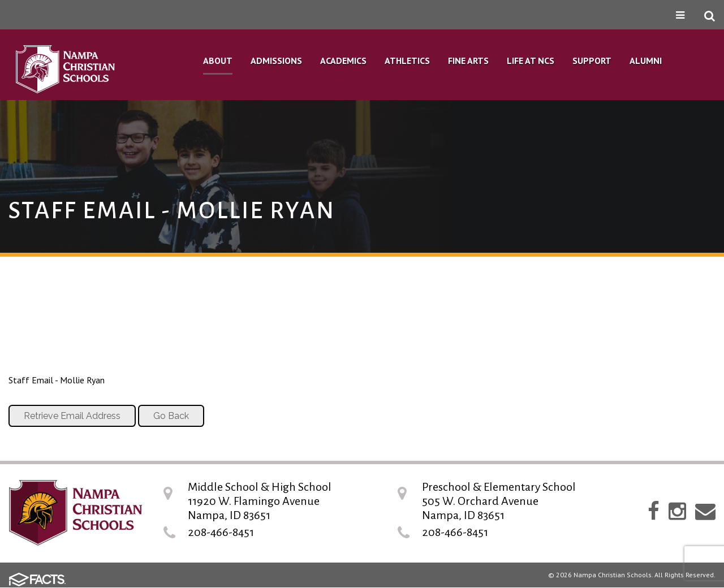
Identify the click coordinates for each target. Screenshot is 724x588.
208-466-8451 (221, 532)
